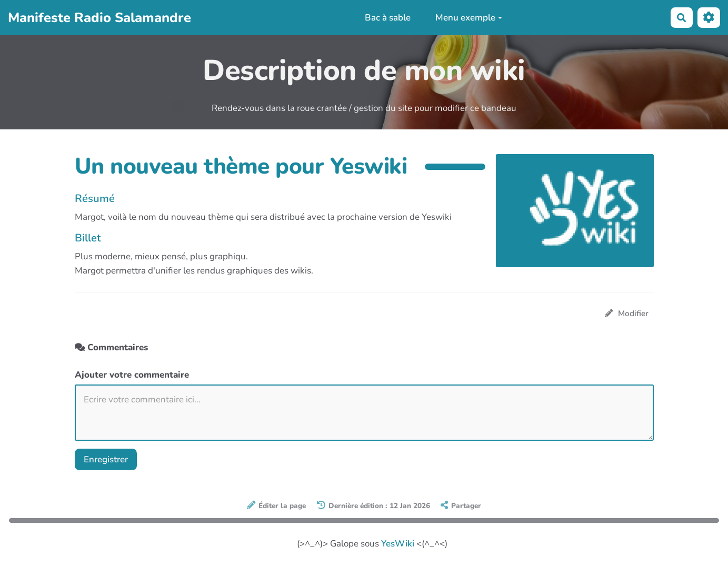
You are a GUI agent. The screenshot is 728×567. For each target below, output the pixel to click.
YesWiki (398, 544)
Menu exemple (469, 18)
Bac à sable (388, 18)
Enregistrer (106, 459)
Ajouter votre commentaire (132, 375)
